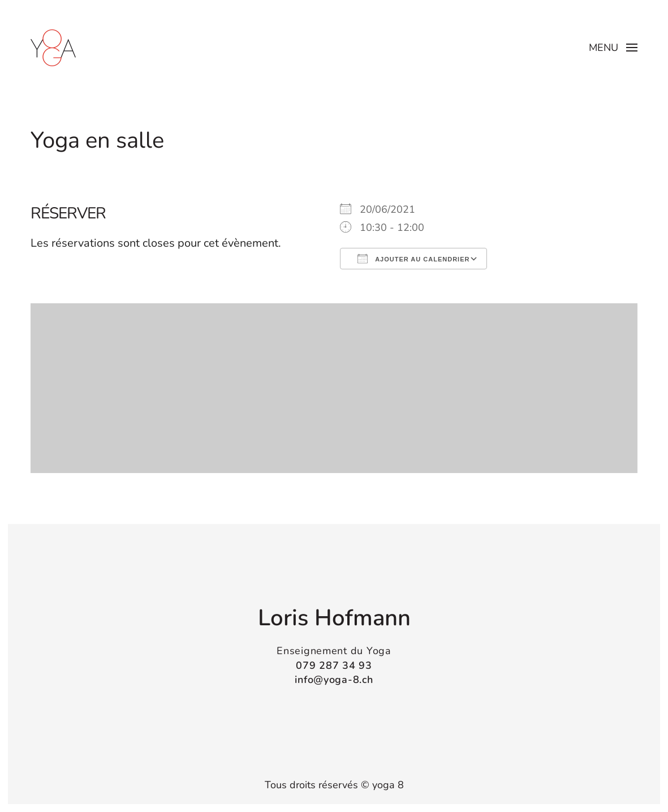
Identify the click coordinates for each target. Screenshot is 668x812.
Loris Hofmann (334, 617)
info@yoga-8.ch (334, 678)
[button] (613, 48)
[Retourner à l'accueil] (53, 48)
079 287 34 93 (334, 664)
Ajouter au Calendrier (414, 259)
